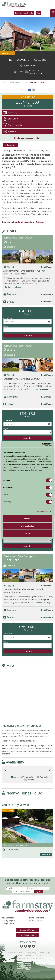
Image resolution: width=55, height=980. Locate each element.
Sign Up (39, 891)
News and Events (37, 918)
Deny (28, 534)
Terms (20, 955)
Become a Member (28, 930)
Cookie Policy (45, 953)
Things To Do (8, 923)
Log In (39, 955)
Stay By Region (8, 921)
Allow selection (27, 526)
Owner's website (13, 125)
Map (7, 150)
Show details (43, 511)
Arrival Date (8, 318)
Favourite (10, 145)
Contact (29, 955)
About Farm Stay (36, 921)
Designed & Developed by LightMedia (29, 958)
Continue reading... (13, 287)
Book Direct (10, 119)
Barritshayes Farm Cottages (23, 222)
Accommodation (16, 82)
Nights (6, 326)
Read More (47, 267)
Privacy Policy (31, 953)
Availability (20, 150)
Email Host (10, 131)
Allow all (28, 519)
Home (4, 82)
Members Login (28, 935)
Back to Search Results (24, 13)
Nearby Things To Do (41, 150)
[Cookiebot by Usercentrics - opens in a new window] (42, 444)
